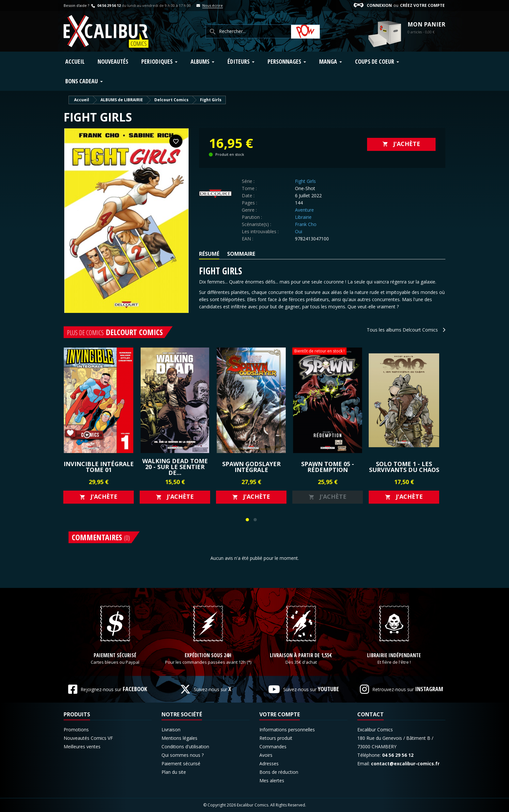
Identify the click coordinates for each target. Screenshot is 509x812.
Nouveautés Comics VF (88, 738)
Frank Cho (306, 224)
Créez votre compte (422, 5)
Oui (299, 231)
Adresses (269, 763)
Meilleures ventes (82, 747)
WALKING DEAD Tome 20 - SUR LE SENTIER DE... (175, 467)
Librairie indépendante (394, 656)
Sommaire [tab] (241, 254)
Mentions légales (179, 738)
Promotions (76, 730)
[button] (247, 520)
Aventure (304, 210)
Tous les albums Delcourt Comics (406, 330)
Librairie (303, 217)
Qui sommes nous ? (183, 755)
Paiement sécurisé (115, 656)
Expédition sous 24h (208, 656)
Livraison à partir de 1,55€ (301, 656)
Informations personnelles (287, 730)
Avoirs (266, 755)
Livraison (171, 730)
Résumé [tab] (209, 254)
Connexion (379, 5)
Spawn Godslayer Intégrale (251, 467)
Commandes (273, 747)
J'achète (401, 144)
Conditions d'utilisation (185, 747)
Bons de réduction (279, 772)
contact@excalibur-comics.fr (405, 763)
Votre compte (280, 714)
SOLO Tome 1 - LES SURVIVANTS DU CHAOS (404, 467)
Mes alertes (272, 780)
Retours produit (276, 738)
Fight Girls (305, 181)
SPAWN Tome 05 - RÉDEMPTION (328, 467)
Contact (370, 714)
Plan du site (174, 772)
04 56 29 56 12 (105, 5)
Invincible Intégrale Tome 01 (99, 467)
